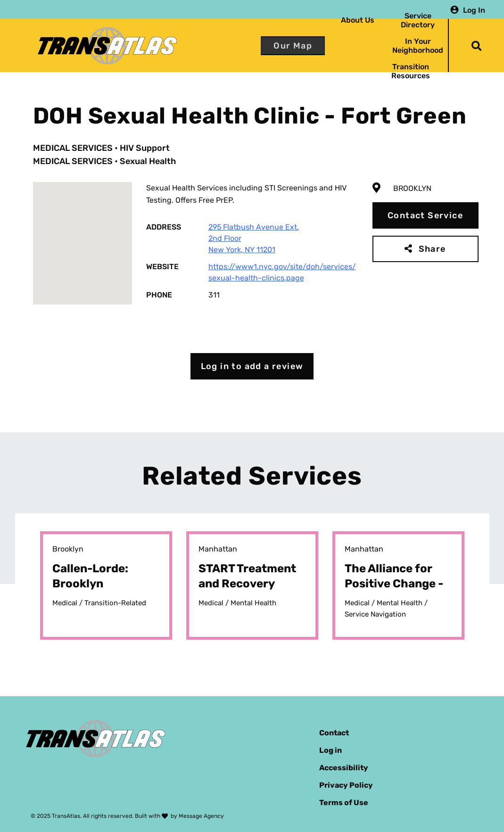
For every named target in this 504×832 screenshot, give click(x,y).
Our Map (293, 46)
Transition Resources (411, 71)
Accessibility (344, 768)
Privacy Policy (346, 785)
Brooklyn (412, 188)
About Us (358, 20)
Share (432, 249)
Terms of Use (344, 803)
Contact (334, 733)
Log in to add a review (252, 366)
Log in (330, 750)
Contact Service (425, 215)
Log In (474, 10)
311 (214, 295)
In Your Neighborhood (418, 46)
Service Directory (418, 20)
